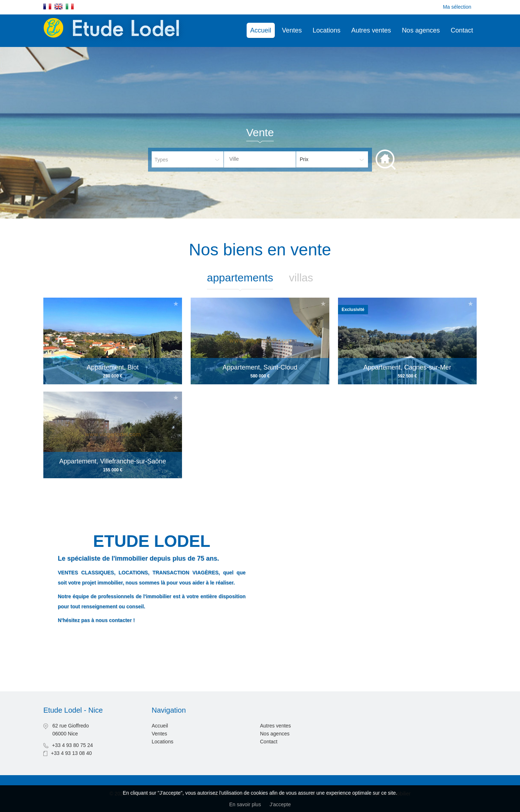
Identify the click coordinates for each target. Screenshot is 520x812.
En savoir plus (245, 804)
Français (47, 7)
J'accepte (280, 804)
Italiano (70, 7)
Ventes (292, 30)
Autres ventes (371, 30)
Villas (301, 278)
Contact (462, 30)
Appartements (240, 278)
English (58, 7)
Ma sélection (457, 7)
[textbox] (265, 159)
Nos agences (421, 30)
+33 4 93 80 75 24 (72, 745)
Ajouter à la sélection (176, 304)
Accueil (261, 30)
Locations (327, 30)
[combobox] (260, 159)
